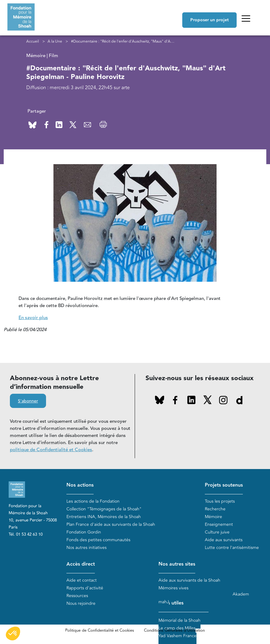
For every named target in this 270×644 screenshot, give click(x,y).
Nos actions (80, 485)
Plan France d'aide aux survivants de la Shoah (111, 524)
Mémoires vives (173, 588)
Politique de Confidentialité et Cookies (100, 630)
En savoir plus (33, 318)
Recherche (215, 509)
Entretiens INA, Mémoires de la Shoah (104, 517)
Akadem (241, 594)
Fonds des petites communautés (98, 540)
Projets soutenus (224, 485)
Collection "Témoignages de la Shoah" (104, 509)
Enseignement (219, 524)
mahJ (164, 602)
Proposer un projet (209, 20)
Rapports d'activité (85, 588)
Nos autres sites (177, 564)
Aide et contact (82, 580)
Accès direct (81, 564)
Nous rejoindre (81, 603)
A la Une (55, 41)
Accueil (33, 41)
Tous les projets (220, 501)
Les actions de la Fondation (93, 501)
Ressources (77, 596)
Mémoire (213, 517)
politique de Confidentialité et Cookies (51, 450)
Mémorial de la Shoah (179, 620)
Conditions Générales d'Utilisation (174, 630)
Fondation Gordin (84, 532)
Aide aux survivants (224, 540)
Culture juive (217, 532)
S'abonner (28, 401)
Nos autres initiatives (86, 548)
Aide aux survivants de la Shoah (189, 580)
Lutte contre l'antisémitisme (232, 548)
